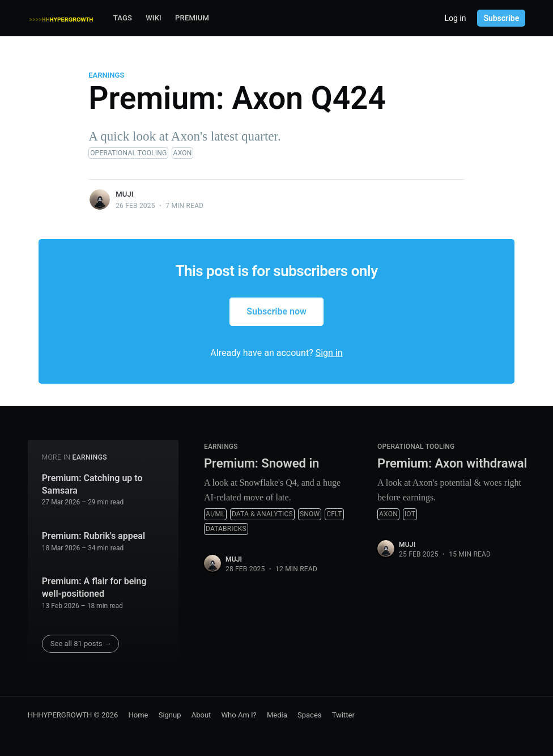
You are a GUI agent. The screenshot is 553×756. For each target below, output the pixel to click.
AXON (183, 153)
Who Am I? (239, 715)
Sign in (329, 353)
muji (125, 194)
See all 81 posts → (81, 644)
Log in (455, 18)
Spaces (310, 715)
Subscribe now (276, 311)
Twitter (343, 715)
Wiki (154, 18)
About (201, 715)
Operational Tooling (128, 153)
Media (277, 715)
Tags (123, 18)
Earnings (106, 75)
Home (138, 715)
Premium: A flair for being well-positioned (94, 587)
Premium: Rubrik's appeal (93, 536)
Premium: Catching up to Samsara (92, 484)
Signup (170, 715)
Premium (192, 18)
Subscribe (501, 18)
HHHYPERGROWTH (60, 715)
